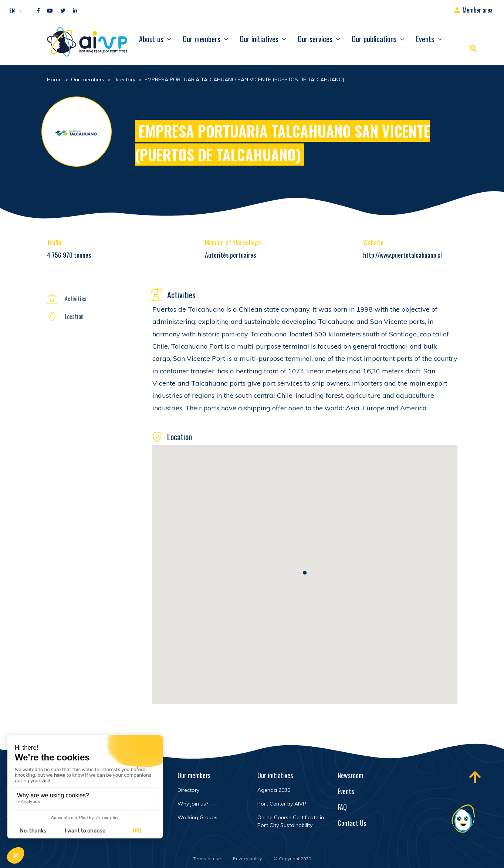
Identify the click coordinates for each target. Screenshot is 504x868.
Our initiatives (259, 39)
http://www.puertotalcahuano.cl (402, 255)
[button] (13, 10)
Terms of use (207, 859)
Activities (76, 299)
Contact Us (352, 823)
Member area (478, 10)
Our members (202, 39)
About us (151, 39)
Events (425, 39)
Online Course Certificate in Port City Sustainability (291, 821)
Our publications (374, 39)
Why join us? (193, 804)
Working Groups (197, 817)
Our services (315, 39)
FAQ (342, 807)
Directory (188, 790)
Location (74, 316)
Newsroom (350, 775)
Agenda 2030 (274, 790)
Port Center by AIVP (282, 804)
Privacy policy (247, 859)
